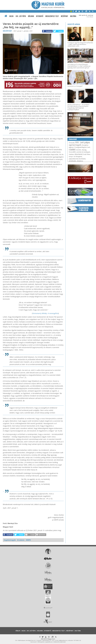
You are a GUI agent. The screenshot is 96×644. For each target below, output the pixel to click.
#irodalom (21, 540)
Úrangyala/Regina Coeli (82, 147)
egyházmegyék (75, 145)
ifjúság (84, 150)
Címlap (18, 631)
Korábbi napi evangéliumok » (84, 135)
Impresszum (33, 642)
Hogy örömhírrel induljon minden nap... (80, 118)
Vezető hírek (74, 24)
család (72, 149)
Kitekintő (40, 16)
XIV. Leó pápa (21, 16)
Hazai (11, 16)
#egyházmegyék (10, 540)
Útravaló (72, 143)
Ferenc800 (72, 152)
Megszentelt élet (52, 16)
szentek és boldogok (83, 152)
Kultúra (73, 16)
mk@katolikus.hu (63, 640)
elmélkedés (73, 161)
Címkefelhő (73, 139)
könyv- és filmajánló (75, 157)
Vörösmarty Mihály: (45, 313)
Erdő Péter (87, 154)
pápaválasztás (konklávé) (77, 159)
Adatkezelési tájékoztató (60, 642)
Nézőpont (64, 16)
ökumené (79, 154)
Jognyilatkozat (49, 642)
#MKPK (28, 540)
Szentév (79, 150)
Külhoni (31, 16)
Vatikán (71, 154)
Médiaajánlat (41, 642)
